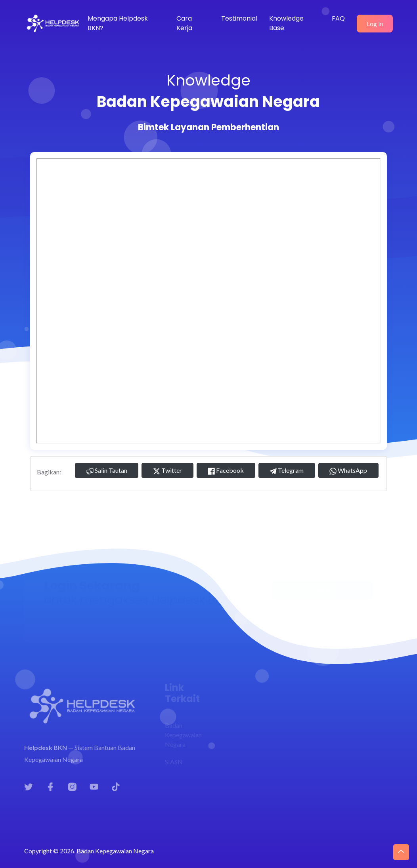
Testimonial (239, 18)
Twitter (167, 471)
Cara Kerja (184, 23)
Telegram (287, 471)
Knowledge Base (286, 23)
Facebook (226, 471)
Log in (375, 24)
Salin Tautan (107, 471)
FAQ (338, 18)
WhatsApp (348, 471)
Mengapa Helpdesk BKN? (118, 23)
